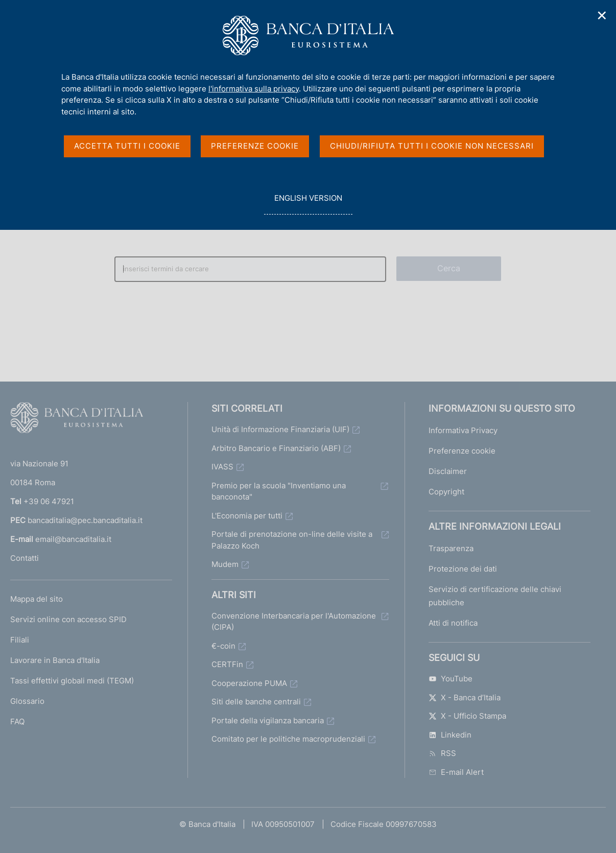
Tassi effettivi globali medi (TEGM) (72, 681)
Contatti (25, 558)
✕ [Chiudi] (602, 16)
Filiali (20, 640)
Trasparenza (451, 548)
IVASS (222, 467)
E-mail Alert (456, 772)
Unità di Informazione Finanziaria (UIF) (280, 429)
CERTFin (227, 664)
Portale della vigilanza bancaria (268, 720)
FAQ (17, 721)
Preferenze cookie (462, 451)
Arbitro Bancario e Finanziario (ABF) (276, 448)
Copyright (446, 492)
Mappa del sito (37, 599)
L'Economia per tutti (247, 516)
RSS (442, 753)
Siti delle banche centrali (256, 702)
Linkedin (450, 735)
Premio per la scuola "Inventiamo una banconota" (279, 491)
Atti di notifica (453, 623)
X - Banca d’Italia (465, 697)
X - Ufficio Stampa (467, 716)
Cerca (449, 268)
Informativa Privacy (463, 430)
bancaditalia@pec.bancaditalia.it (85, 520)
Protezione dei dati (463, 569)
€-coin (223, 646)
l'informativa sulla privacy (254, 89)
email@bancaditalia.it (73, 539)
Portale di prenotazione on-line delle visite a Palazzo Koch (292, 540)
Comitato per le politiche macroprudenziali (288, 739)
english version (308, 204)
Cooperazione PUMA (249, 683)
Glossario (27, 701)
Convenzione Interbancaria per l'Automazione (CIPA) (294, 622)
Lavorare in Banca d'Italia (55, 660)
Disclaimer (448, 471)
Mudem (225, 564)
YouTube (451, 679)
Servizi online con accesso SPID (68, 619)
